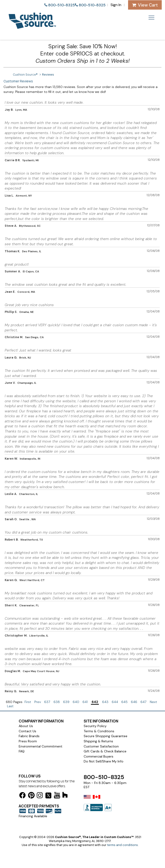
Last (10, 706)
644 (115, 702)
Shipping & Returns (98, 741)
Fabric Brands (29, 736)
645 (124, 702)
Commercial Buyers (99, 756)
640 (76, 702)
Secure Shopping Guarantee (106, 736)
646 (134, 702)
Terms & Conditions (99, 731)
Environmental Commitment (41, 746)
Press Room (28, 741)
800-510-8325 (62, 5)
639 (66, 702)
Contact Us (27, 731)
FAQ (22, 751)
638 (57, 702)
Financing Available (33, 816)
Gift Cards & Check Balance (105, 751)
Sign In (116, 5)
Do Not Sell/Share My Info (104, 761)
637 (47, 702)
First (28, 702)
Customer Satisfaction (101, 746)
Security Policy (95, 726)
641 (85, 702)
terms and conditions (122, 845)
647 (143, 702)
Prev (38, 702)
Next (153, 702)
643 (105, 702)
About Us (26, 726)
